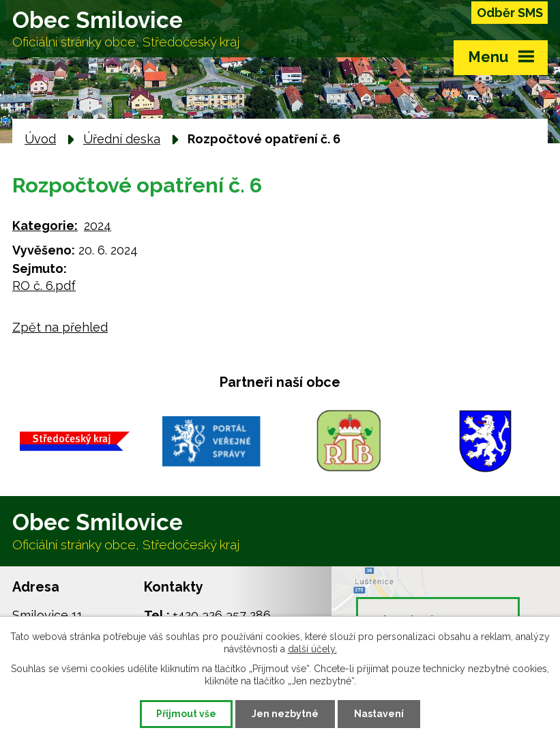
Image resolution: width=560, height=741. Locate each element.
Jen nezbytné (285, 714)
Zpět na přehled (60, 327)
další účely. (312, 649)
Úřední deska (122, 139)
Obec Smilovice (126, 29)
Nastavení (379, 714)
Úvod (40, 139)
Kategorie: (45, 226)
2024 (98, 226)
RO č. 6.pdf (44, 286)
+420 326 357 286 (222, 615)
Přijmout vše (186, 714)
